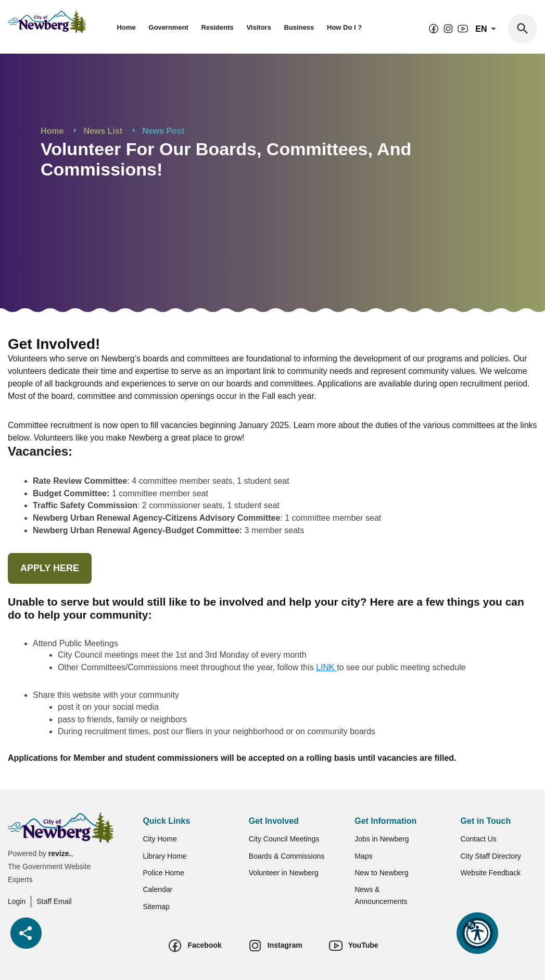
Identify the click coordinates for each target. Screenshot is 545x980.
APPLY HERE (50, 568)
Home (126, 27)
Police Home (163, 873)
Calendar (157, 889)
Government (168, 27)
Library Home (164, 856)
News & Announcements (381, 895)
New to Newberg (382, 873)
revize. (60, 853)
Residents (218, 27)
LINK (326, 667)
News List (103, 131)
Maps (363, 856)
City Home (160, 839)
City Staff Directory (491, 856)
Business (299, 27)
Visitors (258, 27)
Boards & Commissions (287, 856)
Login (17, 901)
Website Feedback (491, 873)
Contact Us (479, 839)
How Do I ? (344, 27)
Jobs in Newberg (382, 839)
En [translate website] (487, 29)
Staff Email (54, 901)
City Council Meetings (284, 839)
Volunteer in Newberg (284, 873)
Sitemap (156, 907)
